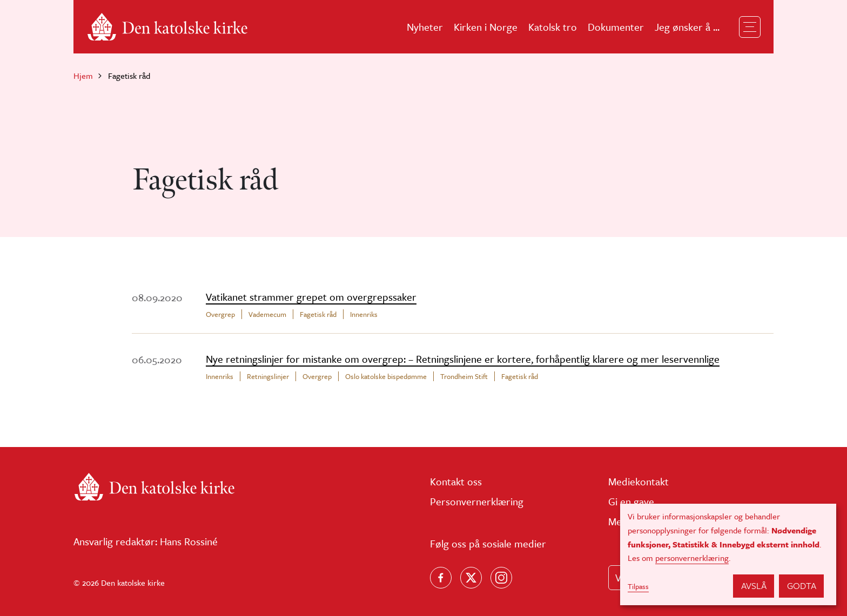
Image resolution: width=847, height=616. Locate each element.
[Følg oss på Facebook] (441, 578)
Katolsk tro (553, 27)
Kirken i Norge (486, 27)
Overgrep (220, 314)
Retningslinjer (268, 376)
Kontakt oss (456, 481)
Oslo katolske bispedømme (386, 376)
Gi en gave (631, 501)
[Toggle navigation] (750, 27)
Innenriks (364, 314)
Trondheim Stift (464, 376)
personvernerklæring (692, 558)
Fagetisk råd (318, 314)
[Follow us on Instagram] (501, 578)
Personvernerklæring (477, 501)
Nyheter (425, 27)
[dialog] (728, 554)
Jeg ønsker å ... (687, 27)
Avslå (754, 585)
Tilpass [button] (638, 586)
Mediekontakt (638, 481)
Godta (802, 585)
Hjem (83, 76)
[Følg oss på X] (471, 578)
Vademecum (267, 314)
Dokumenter (616, 27)
